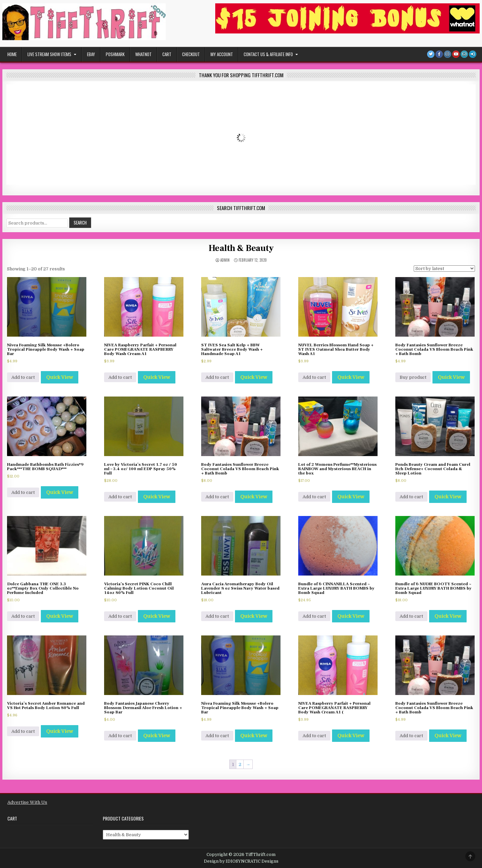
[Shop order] (444, 269)
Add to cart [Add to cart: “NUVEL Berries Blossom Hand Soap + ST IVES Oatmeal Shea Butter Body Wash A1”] (314, 377)
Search (80, 223)
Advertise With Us (27, 802)
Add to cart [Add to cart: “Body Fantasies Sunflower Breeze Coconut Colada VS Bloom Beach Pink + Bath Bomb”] (217, 497)
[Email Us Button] (464, 54)
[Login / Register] (473, 54)
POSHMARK (115, 54)
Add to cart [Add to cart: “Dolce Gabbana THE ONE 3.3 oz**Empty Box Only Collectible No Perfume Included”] (23, 616)
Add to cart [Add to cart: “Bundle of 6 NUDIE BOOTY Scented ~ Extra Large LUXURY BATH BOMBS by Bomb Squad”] (411, 616)
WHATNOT (143, 54)
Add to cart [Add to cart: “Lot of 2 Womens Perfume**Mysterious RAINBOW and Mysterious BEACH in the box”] (314, 497)
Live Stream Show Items (49, 54)
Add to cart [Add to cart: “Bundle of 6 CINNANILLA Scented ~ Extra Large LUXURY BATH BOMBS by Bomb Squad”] (314, 616)
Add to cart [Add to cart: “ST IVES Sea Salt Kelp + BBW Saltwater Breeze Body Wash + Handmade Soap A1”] (217, 377)
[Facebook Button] (439, 54)
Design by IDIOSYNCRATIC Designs (241, 861)
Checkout (191, 54)
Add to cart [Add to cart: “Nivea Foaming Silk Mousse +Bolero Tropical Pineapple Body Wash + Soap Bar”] (23, 377)
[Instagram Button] (448, 54)
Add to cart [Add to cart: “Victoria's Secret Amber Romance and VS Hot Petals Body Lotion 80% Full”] (23, 731)
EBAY (91, 54)
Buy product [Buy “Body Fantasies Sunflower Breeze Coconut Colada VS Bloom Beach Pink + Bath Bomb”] (413, 377)
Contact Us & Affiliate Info (268, 54)
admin (225, 260)
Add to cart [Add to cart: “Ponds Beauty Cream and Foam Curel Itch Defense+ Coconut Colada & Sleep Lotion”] (411, 497)
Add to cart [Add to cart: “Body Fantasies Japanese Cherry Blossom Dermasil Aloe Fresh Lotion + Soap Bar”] (120, 736)
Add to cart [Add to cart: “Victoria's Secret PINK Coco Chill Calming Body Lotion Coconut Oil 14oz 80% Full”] (120, 616)
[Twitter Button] (431, 54)
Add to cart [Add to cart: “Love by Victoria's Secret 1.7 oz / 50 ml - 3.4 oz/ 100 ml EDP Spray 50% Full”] (120, 497)
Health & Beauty (241, 248)
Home (12, 54)
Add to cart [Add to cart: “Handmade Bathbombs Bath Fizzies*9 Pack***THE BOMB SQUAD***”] (23, 492)
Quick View (60, 377)
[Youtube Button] (456, 54)
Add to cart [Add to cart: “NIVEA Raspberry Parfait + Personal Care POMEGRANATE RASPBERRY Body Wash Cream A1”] (120, 377)
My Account (222, 54)
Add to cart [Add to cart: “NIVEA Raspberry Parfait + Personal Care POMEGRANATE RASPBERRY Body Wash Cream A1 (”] (314, 736)
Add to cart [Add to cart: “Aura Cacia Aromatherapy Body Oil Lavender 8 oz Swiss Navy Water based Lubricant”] (217, 616)
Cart (167, 54)
